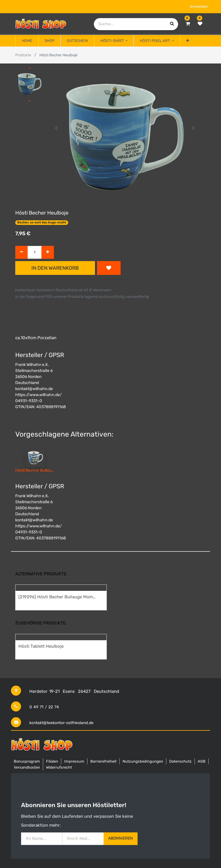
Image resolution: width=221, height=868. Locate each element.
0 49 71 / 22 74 (44, 707)
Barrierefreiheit (103, 761)
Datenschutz (180, 761)
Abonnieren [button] (121, 838)
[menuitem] (27, 41)
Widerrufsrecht (59, 767)
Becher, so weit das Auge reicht (42, 222)
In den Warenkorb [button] (55, 268)
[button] (188, 41)
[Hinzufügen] (48, 252)
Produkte (23, 55)
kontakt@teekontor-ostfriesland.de (61, 723)
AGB (202, 761)
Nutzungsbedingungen (143, 761)
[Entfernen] (21, 252)
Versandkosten (27, 767)
